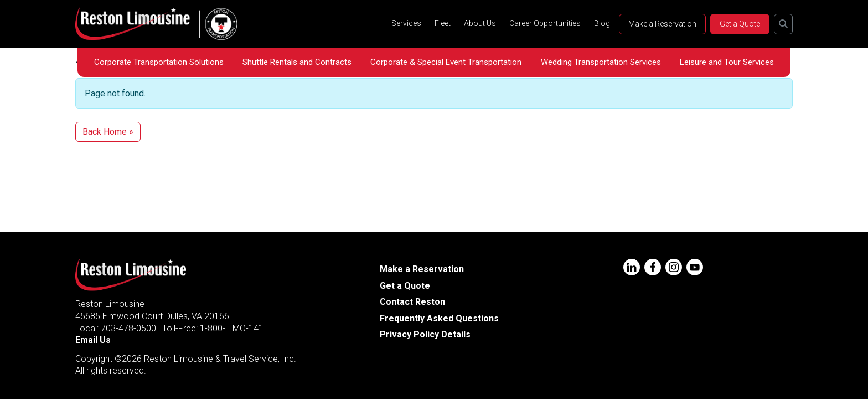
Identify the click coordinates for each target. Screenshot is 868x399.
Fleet (443, 23)
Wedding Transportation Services (601, 62)
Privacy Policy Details (425, 334)
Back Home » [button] (108, 132)
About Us (480, 23)
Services (406, 23)
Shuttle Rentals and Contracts (297, 62)
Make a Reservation (662, 24)
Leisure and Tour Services (727, 62)
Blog (602, 23)
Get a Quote (740, 24)
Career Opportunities (545, 23)
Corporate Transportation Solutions (159, 62)
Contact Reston (412, 302)
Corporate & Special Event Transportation (446, 62)
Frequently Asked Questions (439, 318)
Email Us (93, 340)
